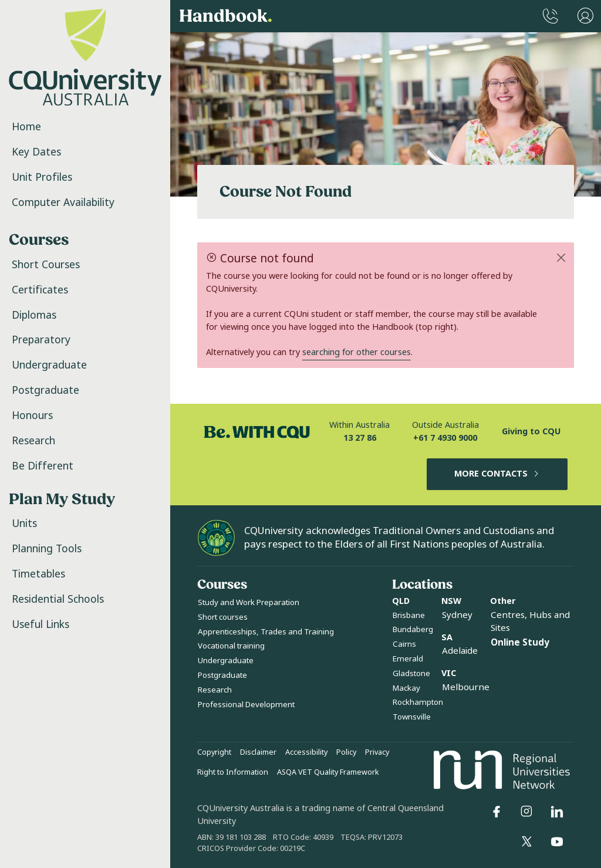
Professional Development (246, 705)
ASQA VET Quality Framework (328, 772)
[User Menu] (585, 16)
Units (24, 523)
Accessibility (306, 752)
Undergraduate (49, 365)
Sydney (457, 615)
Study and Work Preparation (249, 602)
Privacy (377, 752)
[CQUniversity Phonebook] (551, 16)
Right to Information (233, 772)
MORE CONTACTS (497, 474)
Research (33, 441)
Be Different (43, 466)
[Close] (561, 258)
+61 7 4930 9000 (445, 438)
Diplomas (34, 315)
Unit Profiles (42, 177)
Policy (346, 752)
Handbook (226, 16)
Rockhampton (418, 702)
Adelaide (460, 651)
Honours (32, 416)
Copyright (214, 752)
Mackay (406, 688)
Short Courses (46, 265)
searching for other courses (357, 352)
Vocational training (231, 646)
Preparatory (41, 340)
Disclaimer (258, 752)
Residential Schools (58, 599)
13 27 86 (360, 438)
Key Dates (36, 152)
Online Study (520, 643)
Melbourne (466, 687)
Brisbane (409, 615)
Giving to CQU (531, 432)
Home (26, 127)
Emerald (408, 659)
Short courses (223, 617)
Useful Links (40, 624)
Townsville (412, 717)
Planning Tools (47, 549)
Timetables (38, 574)
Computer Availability (63, 202)
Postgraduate (45, 390)
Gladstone (411, 673)
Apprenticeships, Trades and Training (266, 632)
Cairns (404, 644)
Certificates (40, 290)
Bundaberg (413, 629)
